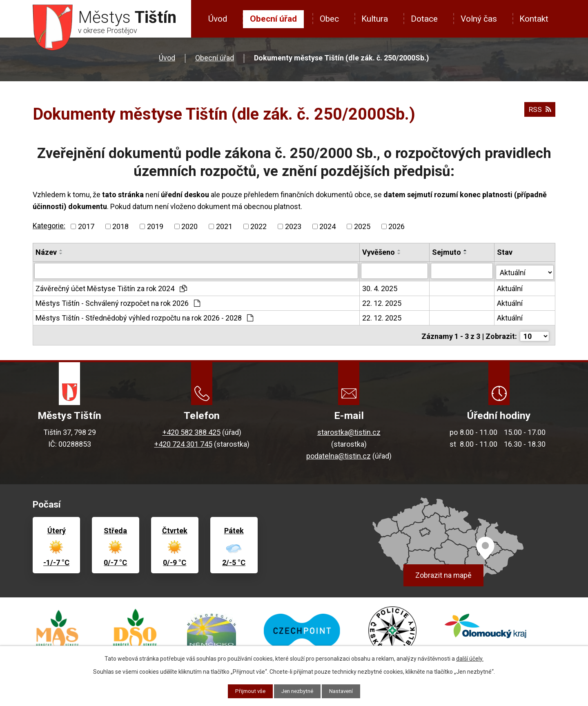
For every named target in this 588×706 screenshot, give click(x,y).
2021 (224, 226)
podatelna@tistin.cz (339, 453)
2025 (362, 226)
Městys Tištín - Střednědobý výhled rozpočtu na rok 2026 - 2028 (144, 317)
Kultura (375, 19)
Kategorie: (49, 226)
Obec (329, 19)
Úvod (218, 19)
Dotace (424, 19)
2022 (258, 226)
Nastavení (344, 691)
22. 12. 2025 (382, 302)
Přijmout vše (248, 691)
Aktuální (510, 287)
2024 (327, 226)
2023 (293, 226)
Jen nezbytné (297, 691)
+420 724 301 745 (183, 441)
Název (46, 252)
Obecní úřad (273, 19)
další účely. (470, 658)
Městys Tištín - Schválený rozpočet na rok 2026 (118, 302)
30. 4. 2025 (380, 287)
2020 (189, 226)
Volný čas (479, 19)
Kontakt (534, 19)
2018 (120, 226)
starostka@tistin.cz (349, 429)
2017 (86, 226)
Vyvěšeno (379, 252)
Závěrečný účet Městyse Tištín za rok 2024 (111, 287)
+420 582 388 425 (192, 429)
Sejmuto (447, 252)
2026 (396, 226)
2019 (155, 226)
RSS (539, 111)
